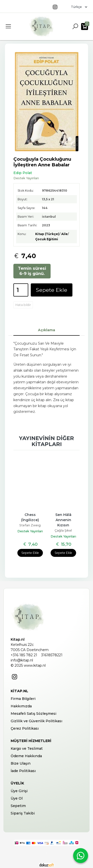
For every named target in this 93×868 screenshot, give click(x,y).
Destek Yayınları (30, 531)
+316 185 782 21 (24, 655)
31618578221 (52, 655)
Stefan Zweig (30, 525)
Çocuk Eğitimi (47, 239)
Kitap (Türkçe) (47, 234)
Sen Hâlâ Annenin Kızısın (64, 520)
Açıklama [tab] (46, 330)
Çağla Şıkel (63, 530)
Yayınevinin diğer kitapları (46, 441)
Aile (64, 234)
